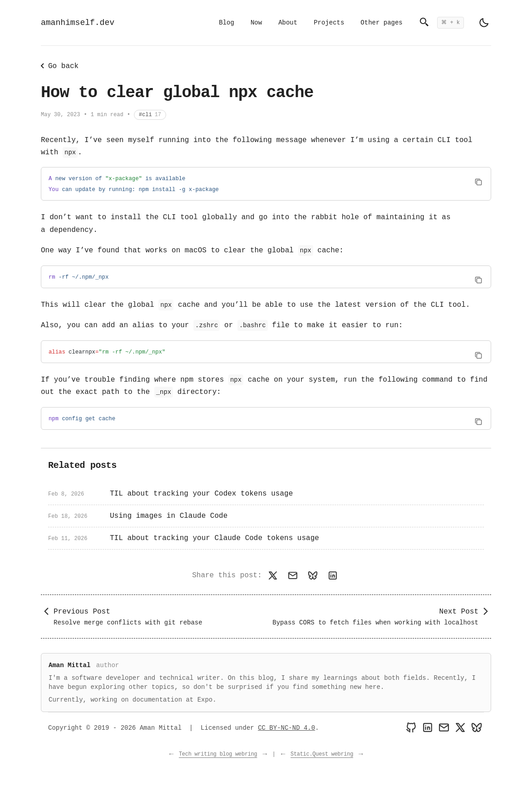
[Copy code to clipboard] (478, 182)
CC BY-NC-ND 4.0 (286, 728)
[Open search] (441, 23)
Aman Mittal (69, 665)
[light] (484, 23)
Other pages (381, 23)
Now (256, 23)
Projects (329, 23)
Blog (227, 23)
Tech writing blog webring (218, 754)
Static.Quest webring (322, 754)
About (288, 23)
